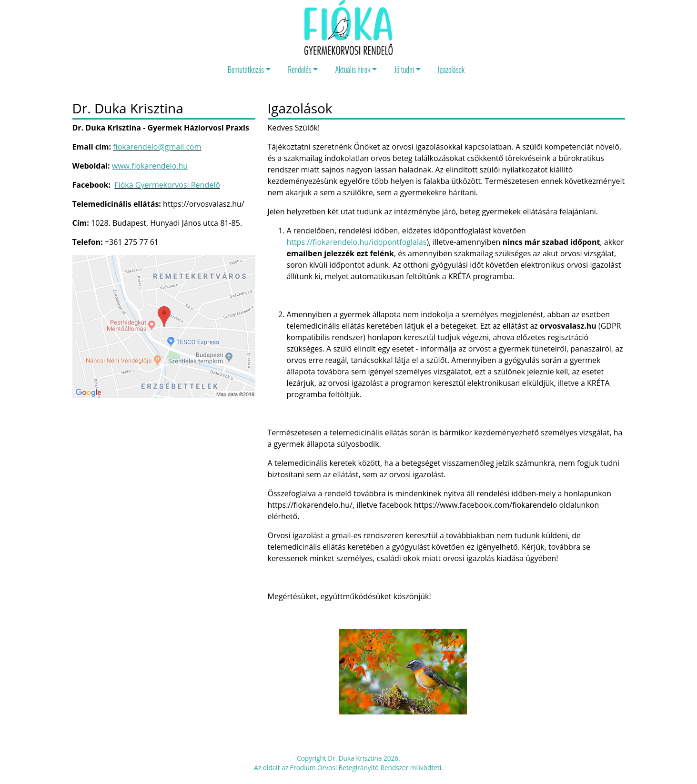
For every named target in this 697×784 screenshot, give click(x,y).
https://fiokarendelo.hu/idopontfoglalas (357, 242)
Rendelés (299, 70)
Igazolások (451, 70)
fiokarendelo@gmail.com (157, 147)
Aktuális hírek (353, 70)
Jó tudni (404, 70)
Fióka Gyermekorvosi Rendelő (167, 185)
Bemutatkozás (246, 70)
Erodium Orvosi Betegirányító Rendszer (349, 768)
